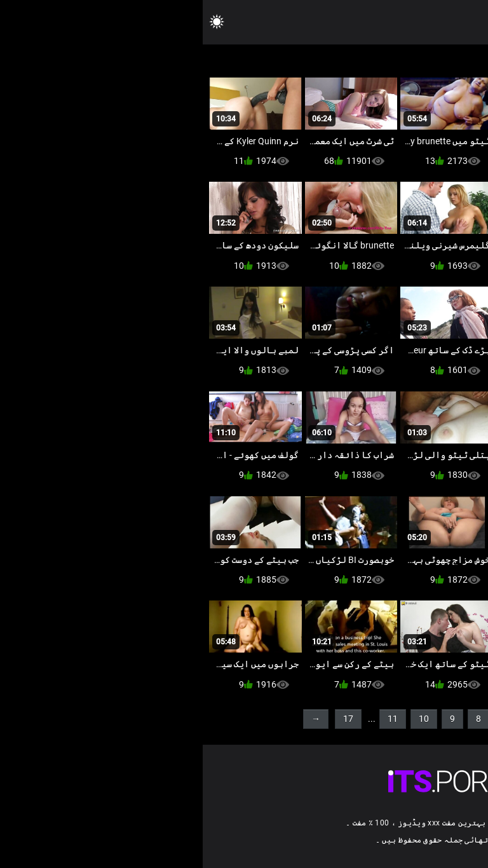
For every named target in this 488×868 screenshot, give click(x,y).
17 (146, 719)
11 (190, 719)
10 (221, 719)
